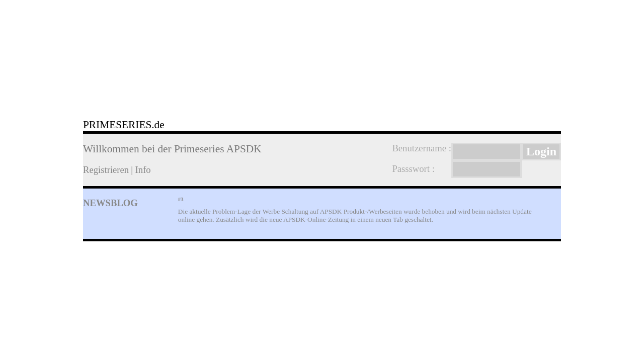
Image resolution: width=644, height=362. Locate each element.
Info (143, 170)
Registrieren (106, 170)
